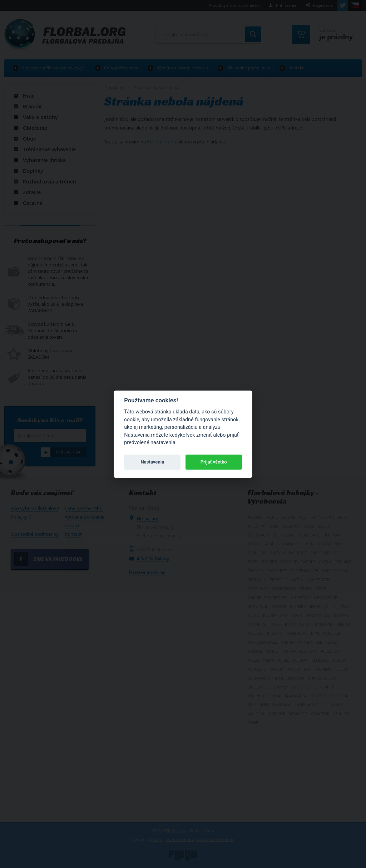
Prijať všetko (214, 462)
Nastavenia (152, 462)
